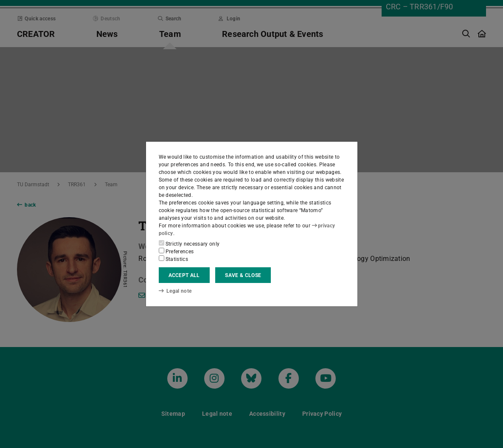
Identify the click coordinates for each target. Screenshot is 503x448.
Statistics (174, 259)
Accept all (184, 275)
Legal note (175, 291)
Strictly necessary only (189, 244)
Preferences (176, 251)
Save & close (243, 275)
